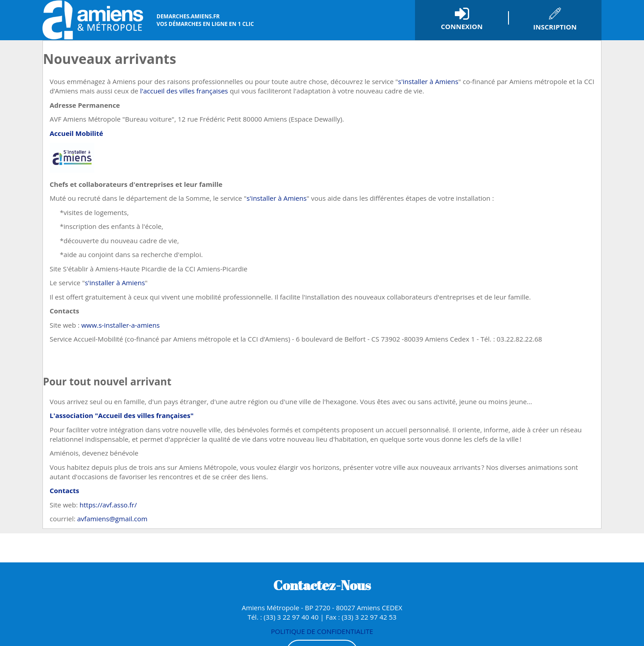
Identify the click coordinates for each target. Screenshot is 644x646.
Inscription (555, 27)
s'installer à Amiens (428, 81)
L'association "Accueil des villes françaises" (122, 415)
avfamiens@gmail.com (112, 519)
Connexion (462, 26)
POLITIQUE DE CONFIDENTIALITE (322, 631)
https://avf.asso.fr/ (108, 505)
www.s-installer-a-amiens (121, 325)
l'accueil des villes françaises (184, 91)
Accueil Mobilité (76, 133)
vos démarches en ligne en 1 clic (205, 20)
